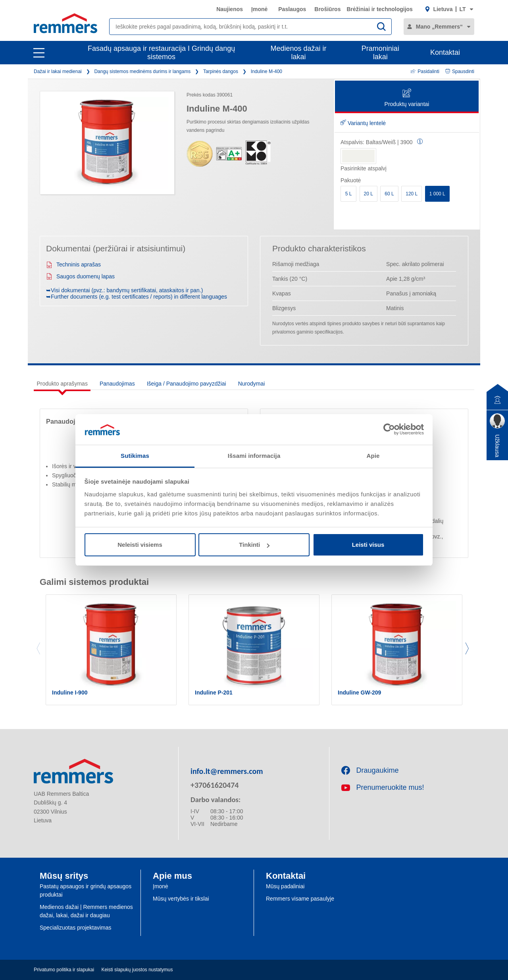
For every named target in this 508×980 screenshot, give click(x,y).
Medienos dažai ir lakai (299, 53)
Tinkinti (254, 545)
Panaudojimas (117, 384)
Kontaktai (445, 52)
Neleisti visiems (140, 545)
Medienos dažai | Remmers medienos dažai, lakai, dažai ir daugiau (86, 911)
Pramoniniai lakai (380, 53)
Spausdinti (460, 71)
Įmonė (259, 9)
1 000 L (437, 194)
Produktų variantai (407, 98)
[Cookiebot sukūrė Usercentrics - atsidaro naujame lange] (389, 429)
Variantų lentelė (363, 123)
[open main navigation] (39, 53)
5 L (349, 194)
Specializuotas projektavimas (76, 928)
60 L (389, 194)
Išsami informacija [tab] (254, 456)
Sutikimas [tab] (135, 456)
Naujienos (230, 9)
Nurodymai (252, 384)
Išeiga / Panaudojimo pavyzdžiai (187, 384)
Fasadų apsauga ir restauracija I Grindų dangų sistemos (161, 53)
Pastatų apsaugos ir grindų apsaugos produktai (86, 890)
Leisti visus (368, 545)
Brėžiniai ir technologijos (379, 9)
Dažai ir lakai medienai (58, 71)
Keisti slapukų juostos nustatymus (137, 970)
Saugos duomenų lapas (80, 276)
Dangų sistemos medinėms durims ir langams (142, 71)
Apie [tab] (373, 456)
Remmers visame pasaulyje (300, 899)
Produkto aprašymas (62, 384)
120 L (412, 194)
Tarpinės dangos (221, 71)
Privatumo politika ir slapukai (64, 970)
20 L (368, 194)
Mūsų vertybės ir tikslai (181, 899)
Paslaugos (292, 9)
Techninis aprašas (73, 264)
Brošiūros (327, 9)
